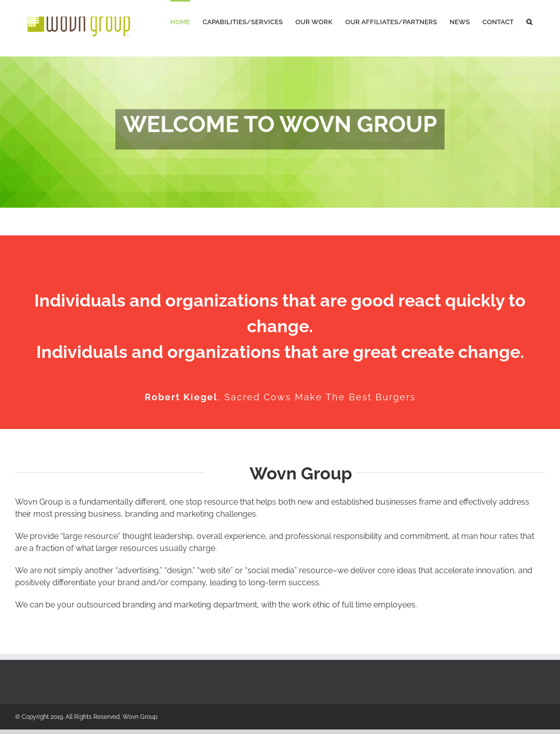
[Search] (529, 21)
